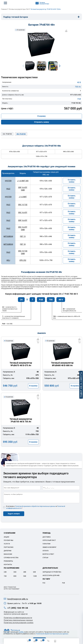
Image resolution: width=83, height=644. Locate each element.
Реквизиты (8, 561)
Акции (6, 537)
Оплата (46, 551)
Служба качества (11, 558)
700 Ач (78, 87)
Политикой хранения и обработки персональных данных (35, 506)
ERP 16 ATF (23, 220)
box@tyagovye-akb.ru (18, 599)
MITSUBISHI (8, 236)
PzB (79, 99)
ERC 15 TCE (23, 205)
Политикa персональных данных (18, 620)
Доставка (47, 537)
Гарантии (46, 544)
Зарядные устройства (52, 572)
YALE (8, 189)
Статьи (45, 558)
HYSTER (8, 181)
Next (60, 66)
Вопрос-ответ (48, 554)
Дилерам (8, 551)
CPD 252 (23, 260)
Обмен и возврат (49, 547)
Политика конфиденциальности (18, 618)
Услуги (7, 544)
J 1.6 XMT (23, 197)
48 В (79, 82)
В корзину (42, 116)
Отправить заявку (42, 122)
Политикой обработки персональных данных (52, 634)
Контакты (8, 564)
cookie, (21, 632)
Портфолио (9, 547)
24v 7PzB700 (7, 134)
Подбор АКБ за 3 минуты (81, 385)
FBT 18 (23, 244)
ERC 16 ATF (23, 213)
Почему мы (8, 540)
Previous (23, 66)
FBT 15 (23, 236)
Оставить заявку (72, 181)
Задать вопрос (14, 514)
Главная (4, 9)
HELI (8, 260)
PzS (44, 583)
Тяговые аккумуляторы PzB (19, 9)
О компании (10, 533)
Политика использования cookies (19, 623)
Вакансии (8, 554)
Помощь (47, 533)
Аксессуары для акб (51, 575)
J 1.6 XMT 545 (23, 181)
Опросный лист (49, 540)
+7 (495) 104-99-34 (18, 608)
